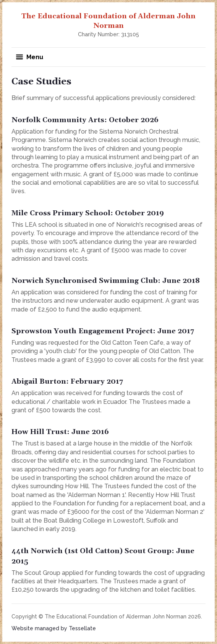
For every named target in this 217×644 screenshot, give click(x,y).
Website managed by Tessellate (54, 628)
